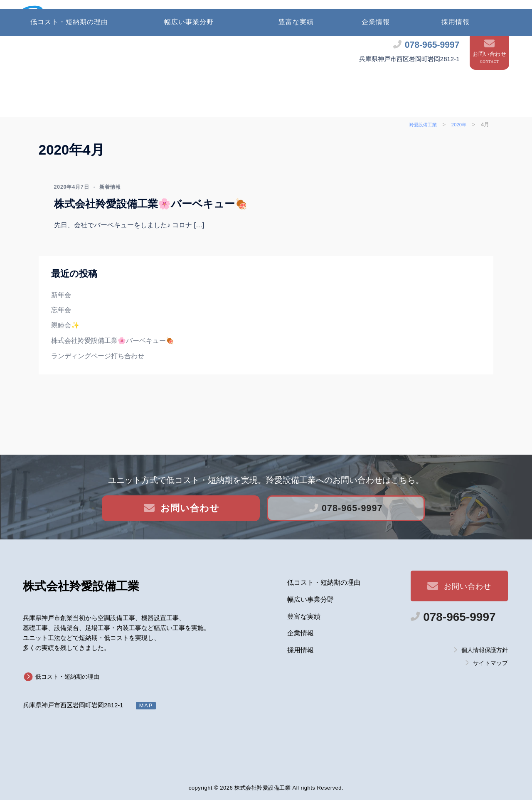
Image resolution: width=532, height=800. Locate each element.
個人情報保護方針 (485, 650)
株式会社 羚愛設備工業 (147, 18)
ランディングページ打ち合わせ (98, 397)
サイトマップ (490, 663)
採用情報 (456, 63)
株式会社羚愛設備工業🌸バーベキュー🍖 (151, 245)
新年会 (61, 336)
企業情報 (376, 63)
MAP (147, 705)
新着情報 (110, 228)
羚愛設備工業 (81, 586)
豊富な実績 (296, 63)
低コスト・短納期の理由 (69, 63)
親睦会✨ (65, 367)
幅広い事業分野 (189, 63)
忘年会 (61, 351)
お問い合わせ (489, 32)
